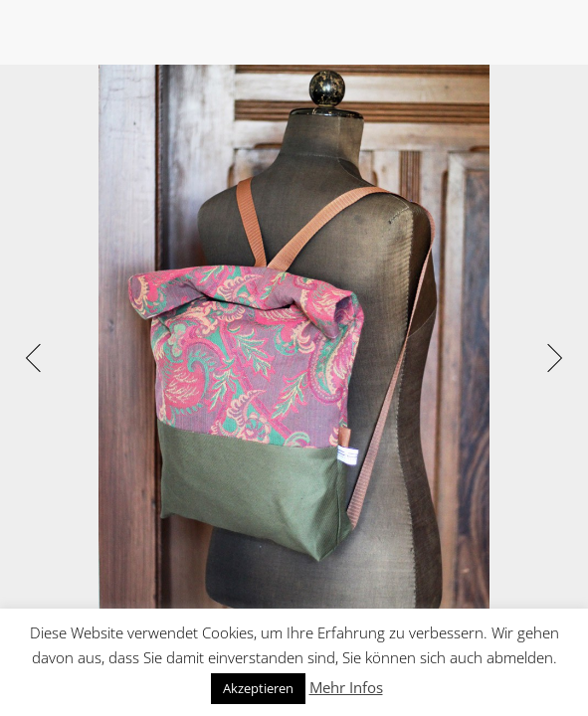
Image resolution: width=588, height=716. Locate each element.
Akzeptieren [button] (258, 688)
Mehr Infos (346, 687)
